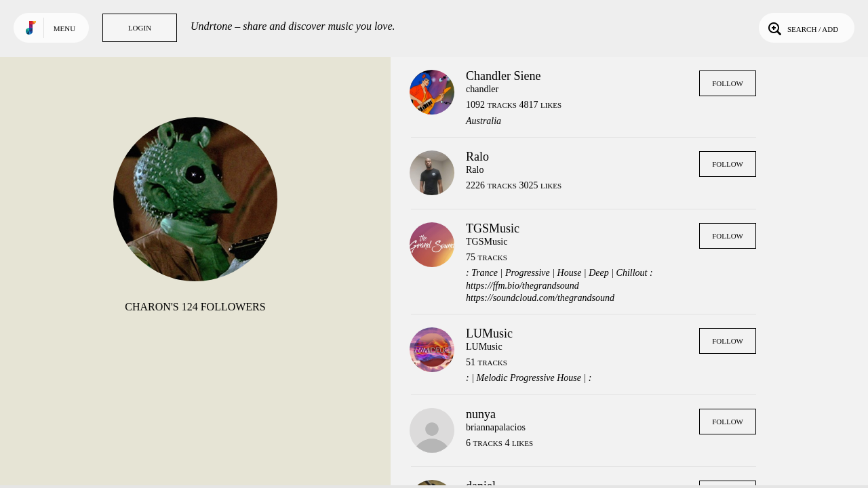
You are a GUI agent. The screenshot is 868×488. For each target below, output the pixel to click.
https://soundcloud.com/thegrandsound (540, 298)
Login (140, 28)
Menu (64, 28)
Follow (728, 83)
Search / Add (802, 28)
